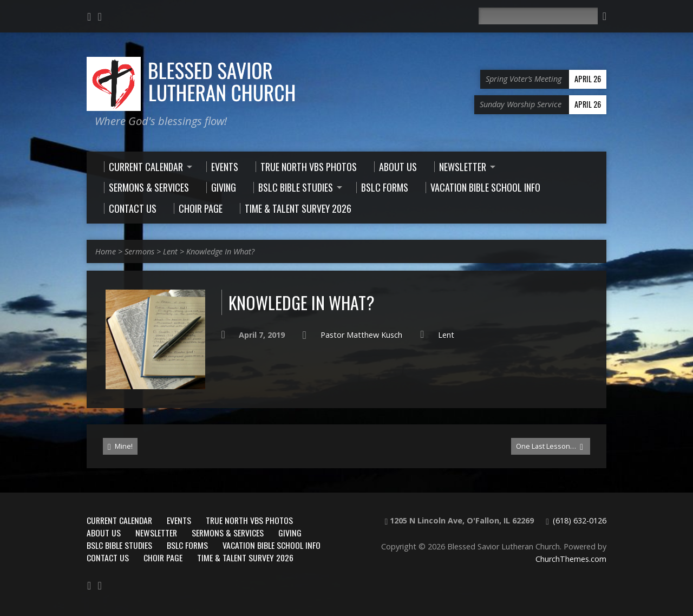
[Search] (538, 16)
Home (106, 251)
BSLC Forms (187, 545)
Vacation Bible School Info (272, 545)
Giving (290, 533)
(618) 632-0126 (580, 520)
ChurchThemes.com (571, 559)
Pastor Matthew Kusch (361, 335)
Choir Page (163, 558)
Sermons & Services (228, 533)
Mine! (120, 446)
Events (179, 520)
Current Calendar (119, 520)
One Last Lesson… (550, 446)
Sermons (139, 251)
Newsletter (156, 533)
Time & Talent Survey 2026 (245, 558)
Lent (170, 251)
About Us (104, 533)
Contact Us (108, 558)
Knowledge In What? (220, 251)
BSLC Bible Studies (119, 545)
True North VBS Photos (249, 520)
